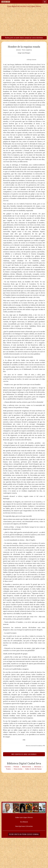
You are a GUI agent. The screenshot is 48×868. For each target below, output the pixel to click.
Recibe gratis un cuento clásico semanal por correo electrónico (24, 38)
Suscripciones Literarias (24, 826)
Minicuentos (27, 767)
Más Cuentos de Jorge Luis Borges (24, 754)
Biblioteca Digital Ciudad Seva (24, 763)
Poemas (16, 767)
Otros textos (18, 769)
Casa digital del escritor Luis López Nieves (24, 6)
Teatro (8, 769)
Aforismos (38, 767)
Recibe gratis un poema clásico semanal (24, 834)
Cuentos (8, 767)
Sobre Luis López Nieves (24, 817)
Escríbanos (24, 822)
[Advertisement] (24, 22)
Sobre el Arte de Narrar (33, 769)
